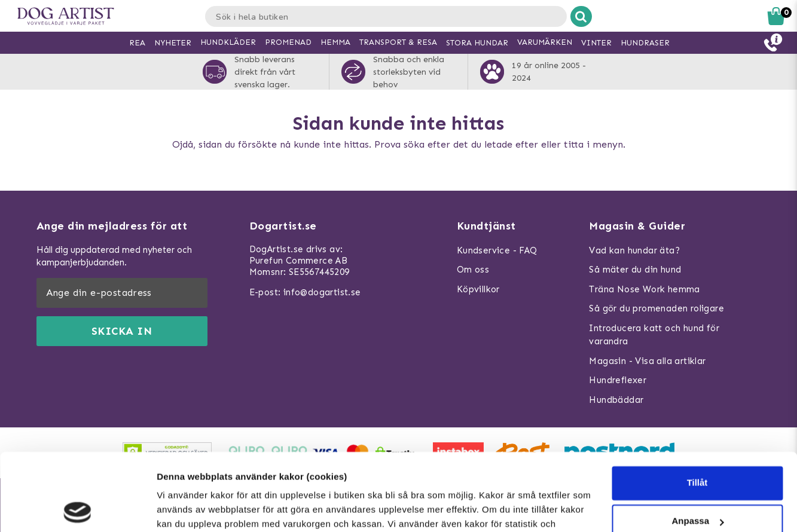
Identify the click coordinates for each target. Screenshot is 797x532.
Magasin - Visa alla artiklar (647, 361)
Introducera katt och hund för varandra (654, 335)
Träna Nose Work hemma (644, 289)
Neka (697, 482)
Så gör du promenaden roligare (656, 308)
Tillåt (697, 406)
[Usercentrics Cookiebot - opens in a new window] (77, 509)
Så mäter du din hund (635, 270)
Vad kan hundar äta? (634, 250)
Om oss (473, 270)
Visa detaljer (183, 508)
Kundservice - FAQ (497, 250)
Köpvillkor (478, 289)
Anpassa (697, 444)
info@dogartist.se (322, 292)
